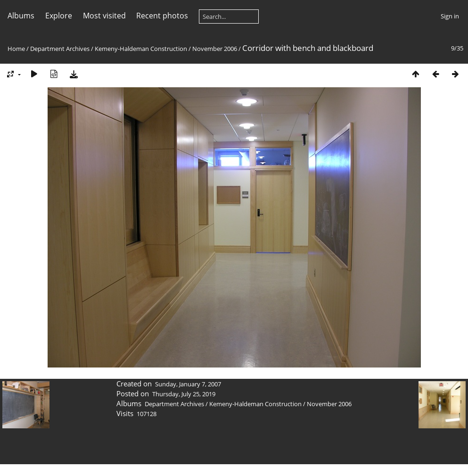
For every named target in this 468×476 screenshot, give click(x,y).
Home (16, 49)
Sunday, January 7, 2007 (188, 384)
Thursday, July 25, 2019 (184, 394)
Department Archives (60, 49)
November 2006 (215, 49)
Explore (59, 16)
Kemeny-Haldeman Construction (141, 49)
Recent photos (162, 16)
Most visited (104, 16)
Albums (21, 16)
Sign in (450, 16)
